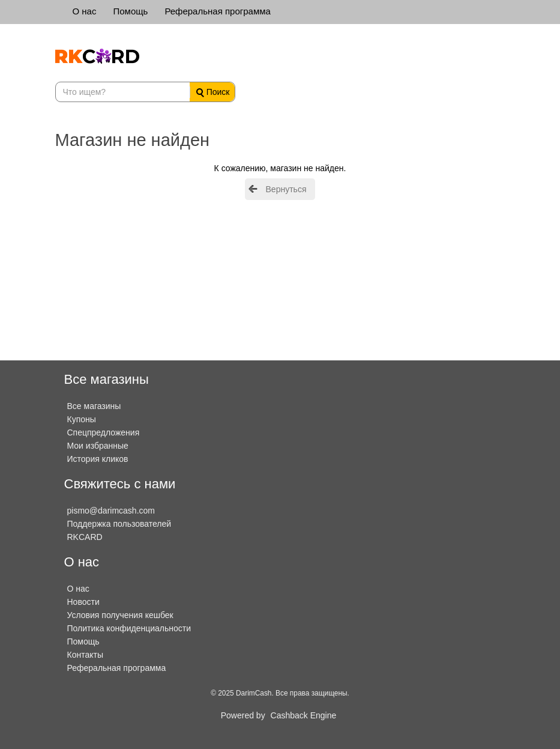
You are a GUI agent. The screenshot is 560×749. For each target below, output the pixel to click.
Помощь (130, 11)
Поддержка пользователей (119, 524)
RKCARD (85, 537)
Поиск (213, 92)
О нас (85, 11)
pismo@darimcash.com (111, 511)
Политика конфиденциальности (129, 628)
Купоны (82, 419)
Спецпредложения (104, 432)
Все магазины (94, 406)
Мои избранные (98, 446)
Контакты (85, 655)
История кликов (98, 459)
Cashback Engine (304, 715)
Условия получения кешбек (120, 615)
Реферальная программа (217, 11)
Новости (83, 602)
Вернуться (286, 189)
